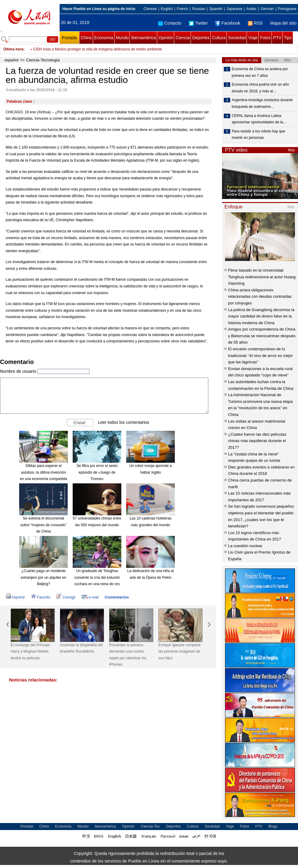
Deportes (201, 38)
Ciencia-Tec (150, 826)
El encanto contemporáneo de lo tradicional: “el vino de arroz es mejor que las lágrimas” (260, 355)
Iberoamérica (144, 38)
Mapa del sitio (283, 23)
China (86, 38)
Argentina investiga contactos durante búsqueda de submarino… (262, 103)
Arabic (251, 9)
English (167, 9)
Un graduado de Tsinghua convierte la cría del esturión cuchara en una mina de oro (97, 577)
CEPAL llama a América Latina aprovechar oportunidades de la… (259, 119)
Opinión (166, 38)
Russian (199, 9)
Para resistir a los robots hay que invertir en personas (258, 135)
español (12, 60)
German (267, 9)
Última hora (13, 49)
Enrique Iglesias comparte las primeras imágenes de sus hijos (180, 652)
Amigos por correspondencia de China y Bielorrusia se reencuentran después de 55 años (262, 336)
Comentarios (117, 597)
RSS (255, 23)
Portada (69, 38)
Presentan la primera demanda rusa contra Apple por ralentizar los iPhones (128, 655)
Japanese (234, 9)
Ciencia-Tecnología (43, 60)
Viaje (253, 38)
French (182, 9)
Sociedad (237, 38)
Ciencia (183, 38)
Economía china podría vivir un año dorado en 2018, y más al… (260, 88)
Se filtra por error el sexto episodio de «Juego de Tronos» (97, 472)
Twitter (198, 23)
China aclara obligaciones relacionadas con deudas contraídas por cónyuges (260, 297)
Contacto (170, 23)
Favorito (41, 597)
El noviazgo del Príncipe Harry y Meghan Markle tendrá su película (30, 652)
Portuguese (287, 9)
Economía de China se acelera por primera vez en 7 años (260, 72)
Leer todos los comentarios (123, 422)
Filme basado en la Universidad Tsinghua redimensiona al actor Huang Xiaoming (262, 277)
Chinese (150, 9)
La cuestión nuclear (245, 546)
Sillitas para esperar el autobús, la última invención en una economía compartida (43, 472)
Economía (104, 38)
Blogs (273, 826)
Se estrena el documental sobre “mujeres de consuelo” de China (43, 525)
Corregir (66, 597)
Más (291, 150)
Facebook (228, 23)
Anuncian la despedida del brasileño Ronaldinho (81, 648)
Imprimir (15, 597)
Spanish (216, 9)
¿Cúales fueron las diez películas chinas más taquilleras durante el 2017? (257, 441)
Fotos (265, 38)
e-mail (90, 597)
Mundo (122, 38)
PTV (277, 38)
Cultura (219, 38)
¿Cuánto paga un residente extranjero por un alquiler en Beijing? (43, 577)
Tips (288, 38)
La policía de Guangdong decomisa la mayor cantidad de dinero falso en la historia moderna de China (261, 316)
